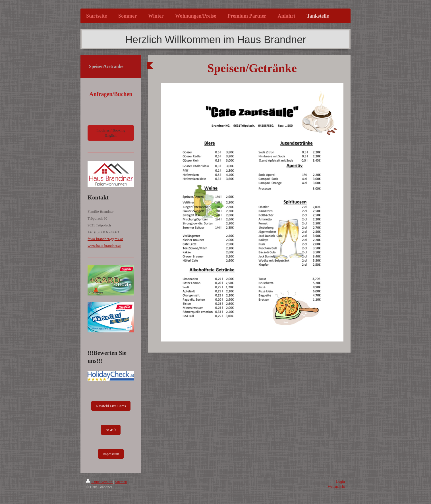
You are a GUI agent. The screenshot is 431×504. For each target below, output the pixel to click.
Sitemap (121, 482)
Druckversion (100, 482)
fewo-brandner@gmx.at (105, 239)
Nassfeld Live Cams (111, 406)
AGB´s (111, 430)
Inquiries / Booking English (111, 133)
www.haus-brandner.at (104, 246)
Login (340, 481)
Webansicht (336, 487)
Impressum (111, 454)
